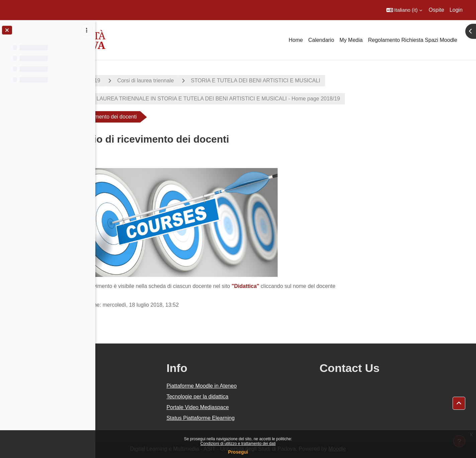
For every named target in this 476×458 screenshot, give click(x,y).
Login (456, 10)
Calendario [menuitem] (321, 40)
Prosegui (238, 452)
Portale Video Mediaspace (261, 407)
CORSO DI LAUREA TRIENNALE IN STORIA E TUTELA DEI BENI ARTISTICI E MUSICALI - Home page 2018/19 (252, 99)
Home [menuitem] (296, 40)
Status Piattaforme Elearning (264, 418)
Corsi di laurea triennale (194, 81)
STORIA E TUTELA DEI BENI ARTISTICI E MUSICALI (304, 81)
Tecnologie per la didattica (261, 397)
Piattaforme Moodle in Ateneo (265, 386)
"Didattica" (294, 286)
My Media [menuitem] (351, 40)
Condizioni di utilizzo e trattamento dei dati (238, 444)
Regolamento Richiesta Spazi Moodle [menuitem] (413, 40)
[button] (404, 10)
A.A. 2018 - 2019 (128, 81)
